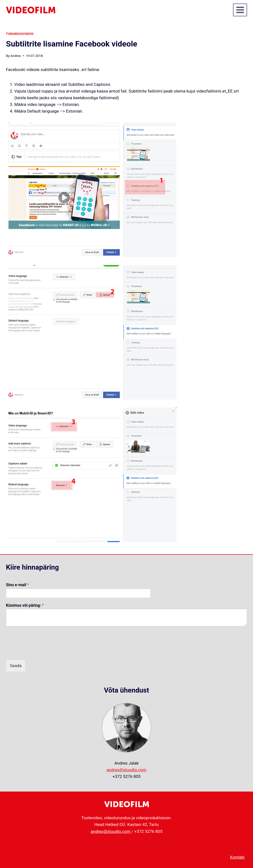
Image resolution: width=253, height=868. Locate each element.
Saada (16, 666)
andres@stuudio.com (126, 770)
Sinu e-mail (17, 585)
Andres (16, 56)
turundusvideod (20, 34)
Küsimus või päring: (25, 605)
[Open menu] (240, 10)
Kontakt (237, 857)
